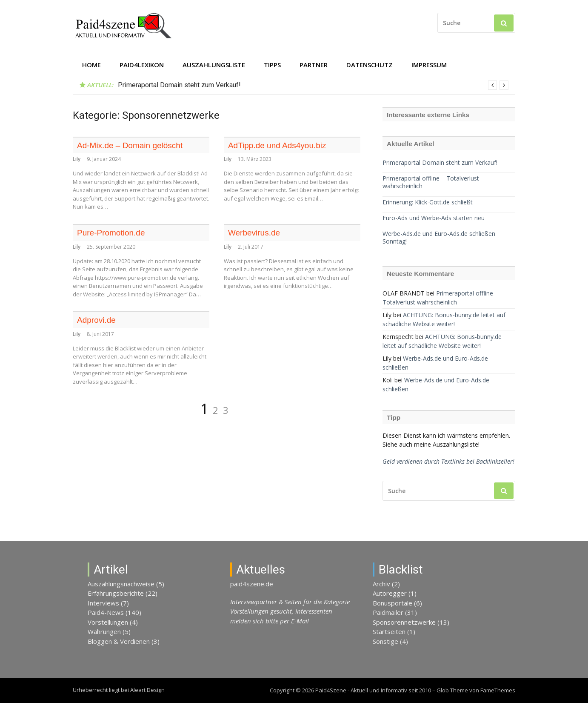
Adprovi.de (96, 320)
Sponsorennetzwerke (404, 622)
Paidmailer (388, 612)
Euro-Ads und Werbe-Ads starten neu (434, 218)
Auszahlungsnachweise (121, 584)
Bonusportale (392, 603)
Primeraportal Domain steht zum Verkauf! (179, 85)
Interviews (103, 603)
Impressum (429, 65)
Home (91, 65)
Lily (77, 159)
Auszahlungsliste (214, 65)
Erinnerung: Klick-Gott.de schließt (428, 202)
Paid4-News (106, 612)
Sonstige (385, 641)
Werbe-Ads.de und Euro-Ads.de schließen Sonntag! (439, 238)
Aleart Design (147, 690)
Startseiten (389, 631)
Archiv (381, 584)
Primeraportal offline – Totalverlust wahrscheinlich (431, 182)
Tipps (272, 65)
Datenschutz (370, 65)
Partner (314, 65)
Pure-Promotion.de (111, 233)
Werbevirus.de (254, 233)
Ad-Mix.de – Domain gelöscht (130, 145)
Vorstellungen (108, 622)
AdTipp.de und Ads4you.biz (277, 145)
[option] (313, 85)
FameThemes (498, 690)
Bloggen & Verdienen (119, 641)
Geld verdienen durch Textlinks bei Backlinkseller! (448, 461)
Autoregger (390, 593)
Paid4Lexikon (142, 65)
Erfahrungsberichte (116, 593)
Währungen (104, 631)
